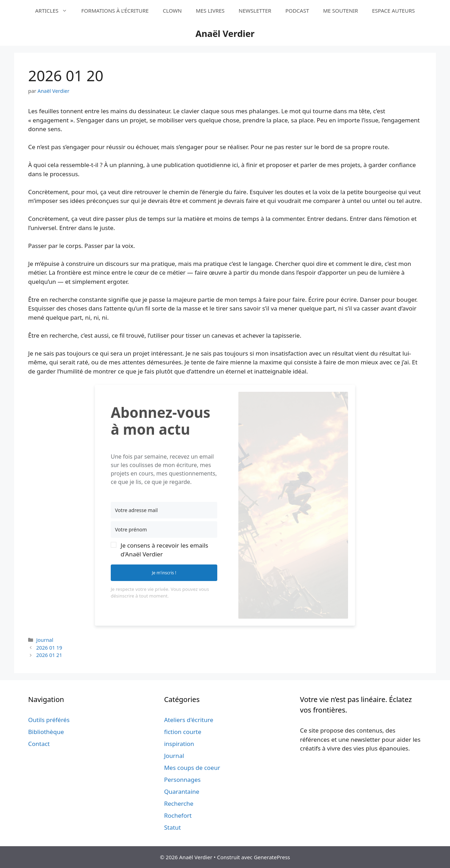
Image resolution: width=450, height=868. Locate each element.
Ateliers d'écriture (189, 720)
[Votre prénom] (164, 529)
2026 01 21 (49, 655)
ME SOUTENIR (340, 11)
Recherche (179, 803)
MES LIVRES (210, 11)
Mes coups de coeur (192, 768)
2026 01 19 (49, 648)
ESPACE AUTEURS (393, 11)
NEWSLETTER (255, 11)
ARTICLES (55, 11)
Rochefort (178, 815)
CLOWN (172, 11)
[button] (164, 550)
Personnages (182, 780)
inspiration (179, 744)
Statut (173, 827)
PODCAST (297, 11)
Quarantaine (182, 792)
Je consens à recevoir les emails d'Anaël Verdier (164, 550)
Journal (45, 640)
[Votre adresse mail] (164, 510)
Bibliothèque (46, 732)
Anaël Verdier (225, 33)
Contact (39, 744)
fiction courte (183, 732)
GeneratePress (272, 857)
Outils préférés (49, 720)
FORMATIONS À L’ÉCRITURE (115, 11)
